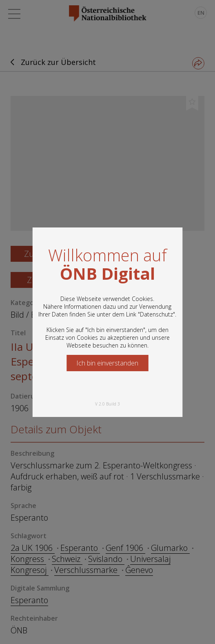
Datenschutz (156, 314)
